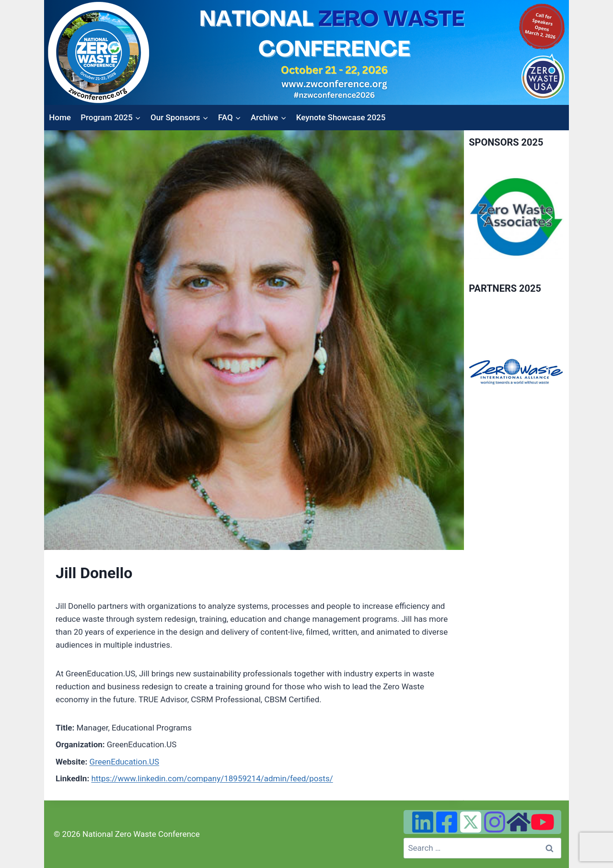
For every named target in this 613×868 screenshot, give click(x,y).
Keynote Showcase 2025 (341, 117)
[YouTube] (543, 822)
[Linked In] (423, 822)
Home (60, 117)
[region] (516, 218)
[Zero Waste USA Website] (519, 822)
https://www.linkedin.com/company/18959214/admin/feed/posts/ (212, 778)
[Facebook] (447, 822)
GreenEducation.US (125, 762)
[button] (484, 217)
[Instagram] (495, 822)
